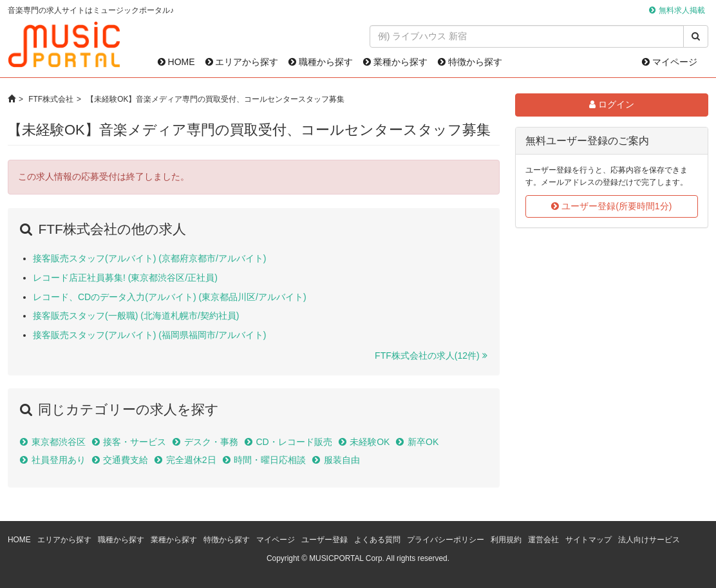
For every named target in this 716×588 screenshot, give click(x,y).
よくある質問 (377, 540)
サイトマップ (589, 540)
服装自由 (342, 460)
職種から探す (321, 62)
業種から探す (395, 62)
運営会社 (543, 540)
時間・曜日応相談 (270, 460)
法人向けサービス (649, 540)
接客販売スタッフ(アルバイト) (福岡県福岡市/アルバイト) (149, 335)
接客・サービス (135, 442)
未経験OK (370, 442)
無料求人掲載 (682, 10)
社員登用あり (59, 460)
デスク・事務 (211, 442)
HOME (176, 62)
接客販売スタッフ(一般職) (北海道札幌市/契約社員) (136, 316)
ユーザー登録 (325, 540)
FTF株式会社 (51, 99)
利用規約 (506, 540)
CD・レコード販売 (294, 442)
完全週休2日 (191, 460)
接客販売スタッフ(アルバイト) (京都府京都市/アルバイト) (149, 258)
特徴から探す (470, 62)
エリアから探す (242, 62)
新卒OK (423, 442)
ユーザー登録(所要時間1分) (611, 206)
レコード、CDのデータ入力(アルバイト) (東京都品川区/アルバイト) (170, 297)
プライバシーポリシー (446, 540)
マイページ (670, 62)
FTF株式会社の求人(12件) (427, 356)
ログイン (612, 104)
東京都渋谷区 (59, 442)
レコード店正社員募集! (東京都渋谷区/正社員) (125, 278)
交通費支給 (126, 460)
